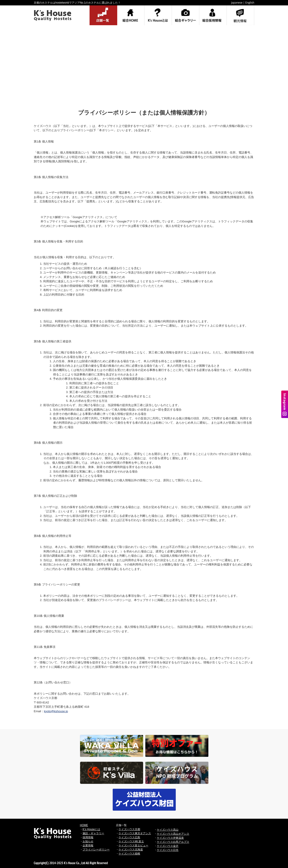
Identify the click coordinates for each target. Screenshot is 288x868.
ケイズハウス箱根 (129, 854)
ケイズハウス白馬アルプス (173, 842)
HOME (84, 825)
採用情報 (88, 837)
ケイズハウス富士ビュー (133, 845)
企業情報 (88, 845)
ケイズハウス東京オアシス (135, 833)
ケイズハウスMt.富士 (131, 841)
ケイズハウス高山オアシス (173, 834)
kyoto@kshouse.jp (56, 711)
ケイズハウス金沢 (168, 846)
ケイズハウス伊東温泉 (170, 838)
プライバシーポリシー (96, 850)
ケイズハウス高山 (168, 830)
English (250, 3)
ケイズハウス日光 (168, 850)
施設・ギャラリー (93, 833)
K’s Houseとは (91, 829)
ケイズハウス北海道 (131, 850)
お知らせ (88, 841)
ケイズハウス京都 (129, 829)
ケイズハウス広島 (129, 837)
